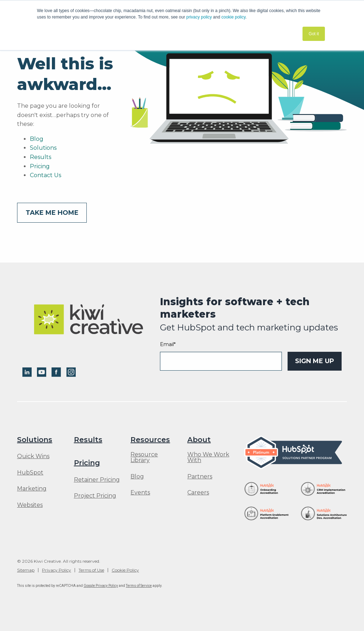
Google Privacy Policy (101, 586)
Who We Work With (208, 457)
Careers (198, 493)
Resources (150, 440)
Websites (30, 505)
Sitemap (26, 570)
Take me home (52, 213)
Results (41, 157)
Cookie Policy (125, 570)
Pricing (40, 166)
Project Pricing (95, 496)
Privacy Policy (57, 570)
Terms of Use (91, 570)
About (199, 440)
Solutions (43, 148)
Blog (37, 139)
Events (140, 493)
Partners (200, 477)
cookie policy (234, 17)
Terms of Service (139, 586)
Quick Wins (33, 456)
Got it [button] (314, 34)
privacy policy (199, 17)
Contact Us (45, 175)
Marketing (32, 489)
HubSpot (30, 473)
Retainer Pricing (97, 480)
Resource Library (144, 457)
